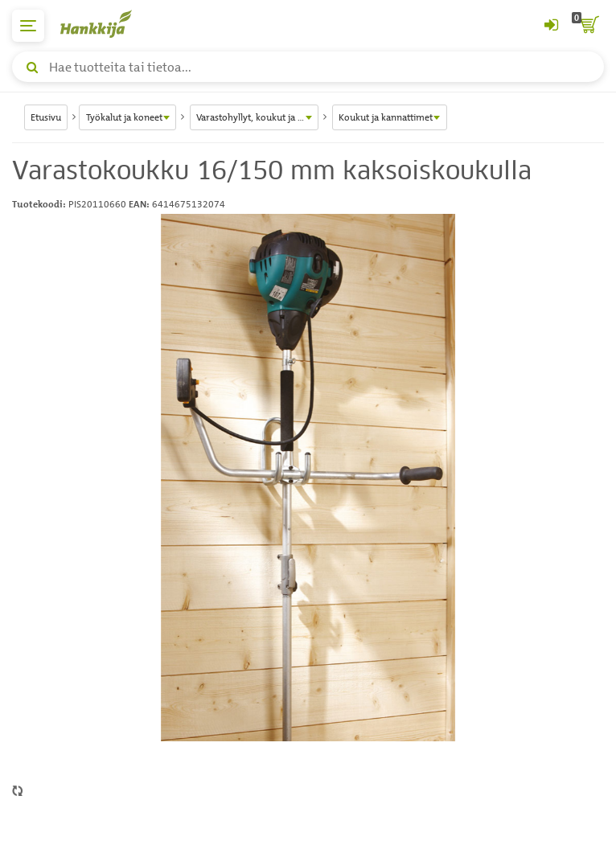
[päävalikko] (28, 26)
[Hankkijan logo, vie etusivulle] (105, 24)
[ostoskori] (588, 26)
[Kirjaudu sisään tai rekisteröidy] (551, 26)
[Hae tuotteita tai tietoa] (308, 67)
